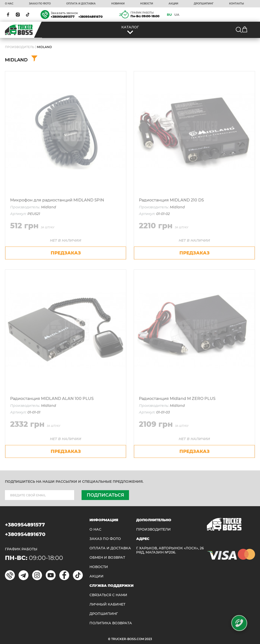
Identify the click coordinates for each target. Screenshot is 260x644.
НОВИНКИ (118, 4)
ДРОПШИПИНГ (204, 4)
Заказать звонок (64, 13)
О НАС (9, 4)
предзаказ (66, 253)
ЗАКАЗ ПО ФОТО (40, 4)
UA (177, 15)
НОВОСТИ (147, 4)
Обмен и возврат (107, 558)
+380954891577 (63, 17)
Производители (153, 529)
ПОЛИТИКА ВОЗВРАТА (111, 623)
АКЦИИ (173, 4)
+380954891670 (90, 17)
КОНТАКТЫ (237, 4)
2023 (148, 639)
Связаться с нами (108, 595)
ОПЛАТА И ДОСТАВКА (81, 4)
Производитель (20, 47)
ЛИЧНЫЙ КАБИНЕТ (107, 604)
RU (169, 15)
